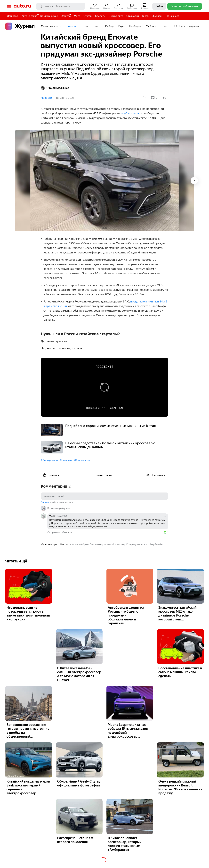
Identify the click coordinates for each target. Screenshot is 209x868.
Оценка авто (116, 16)
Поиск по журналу (187, 26)
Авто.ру (22, 6)
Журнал (157, 16)
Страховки (133, 16)
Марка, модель (51, 26)
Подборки (135, 26)
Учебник (151, 26)
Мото (77, 16)
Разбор (109, 26)
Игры (121, 26)
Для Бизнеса (172, 16)
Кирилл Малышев (55, 88)
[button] (95, 6)
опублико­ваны (131, 113)
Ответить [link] (67, 532)
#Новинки (66, 460)
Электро (66, 16)
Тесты (85, 26)
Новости (71, 26)
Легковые (13, 16)
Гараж (146, 16)
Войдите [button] (45, 502)
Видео (97, 26)
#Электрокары (49, 460)
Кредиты (100, 16)
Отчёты (88, 16)
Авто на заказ (30, 15)
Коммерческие (49, 16)
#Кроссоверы (82, 460)
